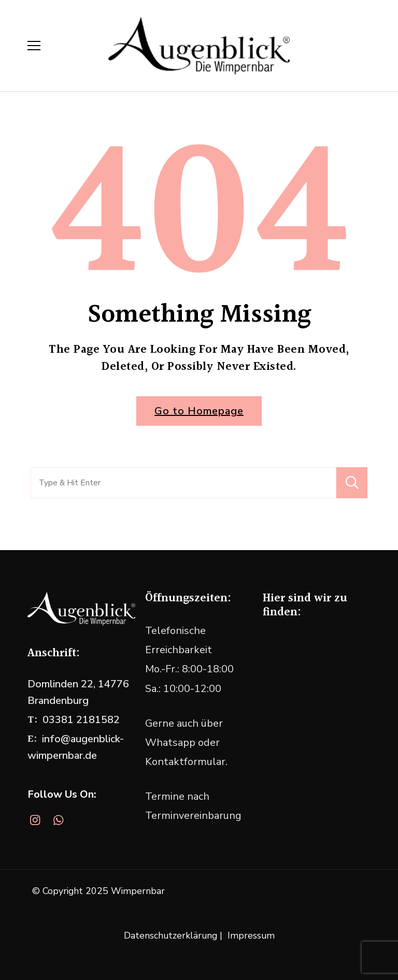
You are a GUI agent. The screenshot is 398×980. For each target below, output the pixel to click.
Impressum (251, 935)
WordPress (225, 908)
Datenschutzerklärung (170, 935)
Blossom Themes (328, 891)
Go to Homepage (199, 411)
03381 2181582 (81, 720)
